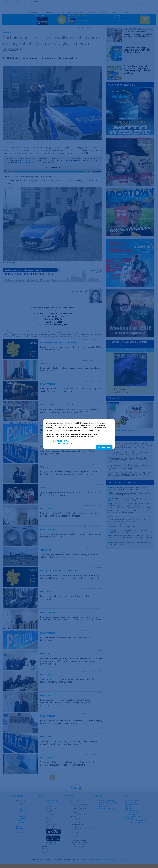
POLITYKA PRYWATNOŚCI (61, 443)
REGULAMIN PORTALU (60, 441)
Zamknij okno (104, 447)
